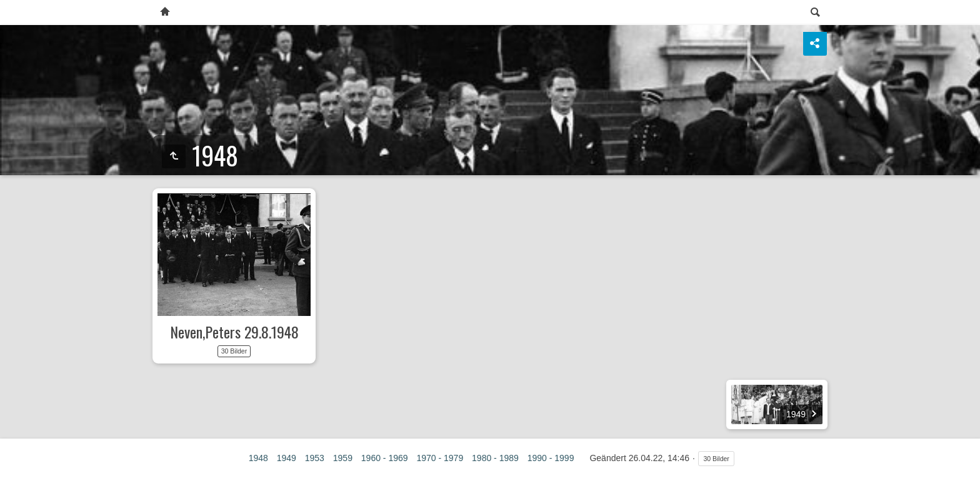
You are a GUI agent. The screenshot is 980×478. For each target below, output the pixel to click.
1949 (287, 458)
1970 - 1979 (440, 458)
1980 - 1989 (495, 458)
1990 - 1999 (551, 458)
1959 (343, 458)
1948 (258, 458)
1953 (315, 458)
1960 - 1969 (385, 458)
